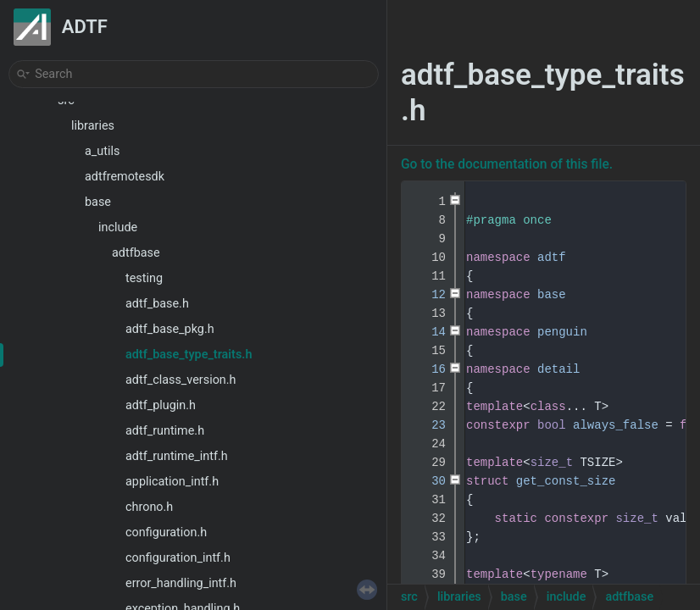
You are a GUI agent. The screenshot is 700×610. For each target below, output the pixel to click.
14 (428, 332)
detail (558, 369)
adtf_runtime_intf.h (177, 456)
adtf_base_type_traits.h (189, 355)
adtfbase (136, 253)
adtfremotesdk (125, 177)
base (98, 202)
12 (428, 295)
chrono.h (149, 507)
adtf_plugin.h (161, 405)
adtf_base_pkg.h (170, 329)
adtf (552, 258)
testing (144, 278)
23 (428, 425)
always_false (616, 425)
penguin (562, 332)
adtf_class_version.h (181, 380)
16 (428, 369)
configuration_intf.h (178, 558)
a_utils (102, 151)
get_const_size (566, 481)
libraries (93, 126)
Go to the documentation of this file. (507, 164)
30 (428, 481)
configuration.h (166, 532)
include (118, 227)
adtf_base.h (157, 304)
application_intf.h (172, 482)
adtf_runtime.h (165, 431)
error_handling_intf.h (181, 583)
